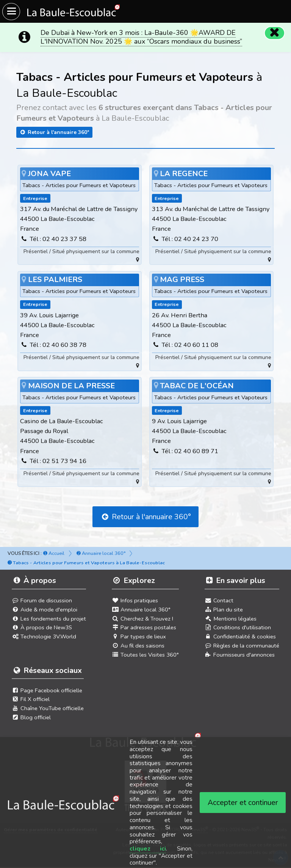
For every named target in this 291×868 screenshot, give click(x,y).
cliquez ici (148, 849)
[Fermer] (274, 33)
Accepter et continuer (243, 803)
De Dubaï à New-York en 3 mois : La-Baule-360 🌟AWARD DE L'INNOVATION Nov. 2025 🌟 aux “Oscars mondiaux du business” (141, 37)
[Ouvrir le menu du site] (11, 12)
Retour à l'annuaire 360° (54, 132)
